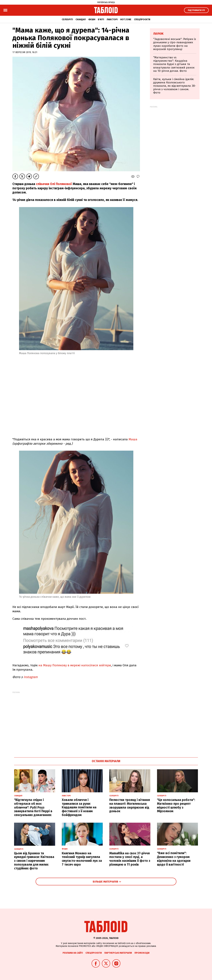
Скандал (81, 19)
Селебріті (67, 19)
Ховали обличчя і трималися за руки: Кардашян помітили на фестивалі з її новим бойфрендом (79, 807)
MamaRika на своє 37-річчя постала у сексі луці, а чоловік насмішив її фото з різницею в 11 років (130, 859)
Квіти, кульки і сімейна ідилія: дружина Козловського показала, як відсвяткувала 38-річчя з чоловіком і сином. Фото (175, 86)
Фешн (92, 19)
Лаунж (158, 34)
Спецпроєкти (142, 19)
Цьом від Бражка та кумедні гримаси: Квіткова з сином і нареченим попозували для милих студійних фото (34, 861)
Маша (133, 439)
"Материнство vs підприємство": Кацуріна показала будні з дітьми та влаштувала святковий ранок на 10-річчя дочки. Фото (174, 64)
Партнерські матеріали (118, 953)
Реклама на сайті (73, 953)
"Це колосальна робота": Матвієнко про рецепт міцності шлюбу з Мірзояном (176, 806)
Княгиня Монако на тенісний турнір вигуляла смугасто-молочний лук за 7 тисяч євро (82, 859)
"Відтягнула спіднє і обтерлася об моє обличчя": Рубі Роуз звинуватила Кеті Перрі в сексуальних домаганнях (33, 807)
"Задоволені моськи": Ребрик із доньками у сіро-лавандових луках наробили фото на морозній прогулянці (175, 44)
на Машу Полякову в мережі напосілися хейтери (75, 665)
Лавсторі (112, 19)
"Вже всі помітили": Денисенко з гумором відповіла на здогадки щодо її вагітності (174, 859)
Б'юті (101, 19)
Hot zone (126, 19)
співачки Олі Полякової (54, 184)
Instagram (31, 677)
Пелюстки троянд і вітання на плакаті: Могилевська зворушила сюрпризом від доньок (130, 806)
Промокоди (142, 953)
